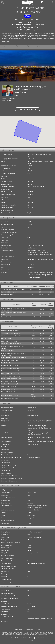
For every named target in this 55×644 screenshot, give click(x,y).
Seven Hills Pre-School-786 (9, 341)
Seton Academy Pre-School (9, 386)
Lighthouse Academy (7, 351)
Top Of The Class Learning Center (11, 384)
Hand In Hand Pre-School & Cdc (11, 373)
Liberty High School (7, 295)
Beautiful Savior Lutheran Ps (10, 365)
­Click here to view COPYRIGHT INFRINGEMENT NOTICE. (29, 635)
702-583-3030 (32, 159)
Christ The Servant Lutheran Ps (11, 376)
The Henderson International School (12, 336)
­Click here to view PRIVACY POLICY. (44, 635)
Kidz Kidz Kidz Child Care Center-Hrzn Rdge (14, 358)
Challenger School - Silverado (10, 368)
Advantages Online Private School (11, 344)
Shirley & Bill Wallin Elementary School (13, 289)
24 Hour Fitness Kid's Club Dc (10, 360)
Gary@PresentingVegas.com (11, 98)
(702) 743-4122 (7, 101)
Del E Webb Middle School (9, 292)
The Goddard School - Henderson (11, 333)
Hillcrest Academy (7, 338)
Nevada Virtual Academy (8, 317)
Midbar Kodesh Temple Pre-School (12, 379)
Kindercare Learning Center (9, 389)
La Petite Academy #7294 (9, 392)
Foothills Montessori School (10, 395)
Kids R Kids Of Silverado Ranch (10, 381)
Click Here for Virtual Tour (28, 109)
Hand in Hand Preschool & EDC (10, 371)
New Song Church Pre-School (10, 331)
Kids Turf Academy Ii (7, 363)
